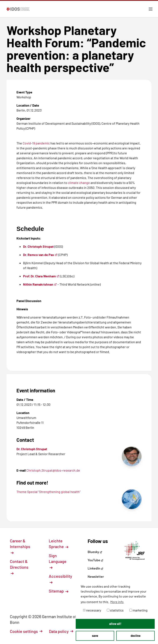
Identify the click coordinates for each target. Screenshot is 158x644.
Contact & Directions (19, 567)
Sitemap (59, 591)
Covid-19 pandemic (37, 143)
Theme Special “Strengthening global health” (48, 492)
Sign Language (58, 561)
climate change (79, 183)
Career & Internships (20, 546)
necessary (92, 610)
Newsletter (96, 576)
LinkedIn (95, 568)
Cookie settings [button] (26, 631)
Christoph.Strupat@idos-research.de (53, 470)
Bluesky (95, 552)
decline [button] (136, 636)
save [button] (95, 636)
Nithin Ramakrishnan (40, 284)
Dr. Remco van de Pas (40, 255)
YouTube (95, 560)
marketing (138, 610)
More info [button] (117, 602)
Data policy (61, 631)
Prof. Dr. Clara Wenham (41, 276)
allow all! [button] (115, 624)
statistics (115, 610)
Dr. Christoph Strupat (38, 246)
